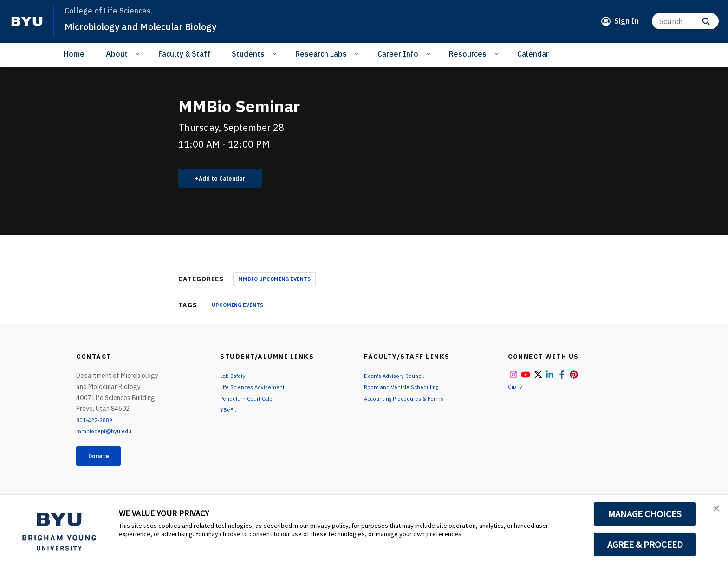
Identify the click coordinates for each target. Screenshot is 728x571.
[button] (713, 512)
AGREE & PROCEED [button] (645, 545)
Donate (105, 461)
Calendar (533, 54)
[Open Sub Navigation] (139, 53)
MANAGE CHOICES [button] (645, 514)
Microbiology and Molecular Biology (157, 26)
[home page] (27, 21)
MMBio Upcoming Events (274, 282)
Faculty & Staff (184, 54)
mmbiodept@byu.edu (107, 435)
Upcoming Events (237, 308)
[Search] (685, 21)
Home (74, 54)
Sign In (627, 21)
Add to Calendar (227, 180)
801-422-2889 (97, 423)
